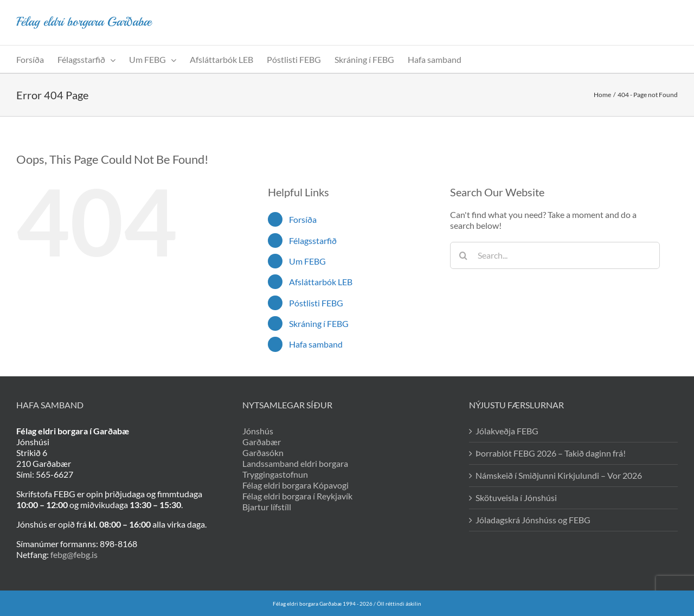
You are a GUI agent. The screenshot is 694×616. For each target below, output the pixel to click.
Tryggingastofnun (275, 474)
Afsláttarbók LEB (321, 282)
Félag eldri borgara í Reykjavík (297, 496)
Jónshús (258, 431)
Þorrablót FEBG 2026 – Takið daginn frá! (551, 453)
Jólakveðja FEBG (507, 431)
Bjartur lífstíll (267, 507)
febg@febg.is (74, 554)
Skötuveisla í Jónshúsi (516, 498)
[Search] (464, 255)
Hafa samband (316, 344)
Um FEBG (307, 261)
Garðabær (262, 442)
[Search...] (555, 255)
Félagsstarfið (313, 240)
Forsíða (303, 219)
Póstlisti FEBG (316, 303)
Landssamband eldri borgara (295, 463)
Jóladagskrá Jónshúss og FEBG (533, 520)
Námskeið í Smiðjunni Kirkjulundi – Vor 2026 (559, 475)
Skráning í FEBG (319, 323)
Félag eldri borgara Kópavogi (295, 485)
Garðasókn (263, 453)
